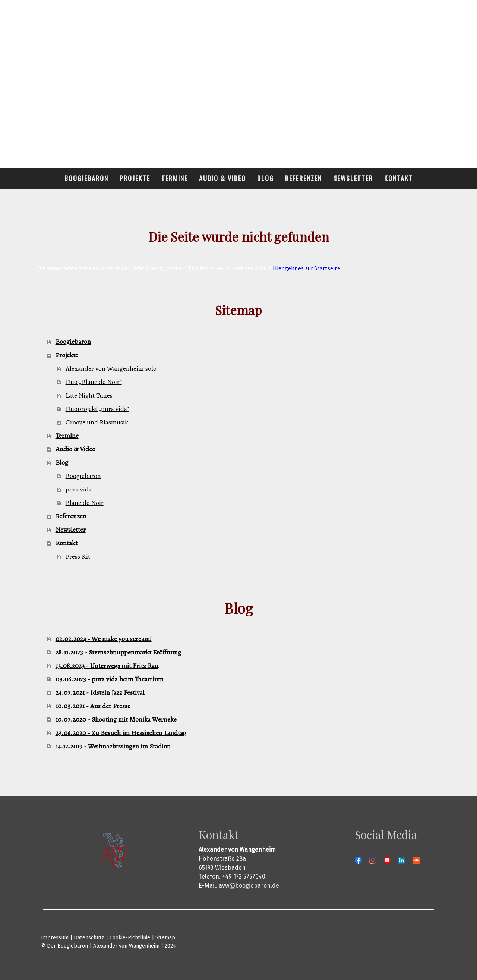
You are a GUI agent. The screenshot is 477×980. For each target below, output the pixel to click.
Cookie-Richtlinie (130, 938)
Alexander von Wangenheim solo (111, 368)
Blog (266, 178)
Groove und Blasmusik (97, 422)
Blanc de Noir (85, 503)
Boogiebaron (86, 178)
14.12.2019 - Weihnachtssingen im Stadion (113, 746)
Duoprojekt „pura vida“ (97, 409)
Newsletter (353, 178)
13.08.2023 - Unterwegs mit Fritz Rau (107, 666)
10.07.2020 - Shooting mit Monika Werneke (116, 719)
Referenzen (304, 178)
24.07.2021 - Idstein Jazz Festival (100, 692)
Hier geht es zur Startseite (307, 268)
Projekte (135, 178)
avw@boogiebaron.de (249, 885)
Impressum (55, 938)
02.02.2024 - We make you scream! (104, 639)
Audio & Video (222, 178)
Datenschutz (89, 938)
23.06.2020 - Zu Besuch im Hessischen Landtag (121, 733)
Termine (175, 178)
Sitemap (165, 938)
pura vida (79, 489)
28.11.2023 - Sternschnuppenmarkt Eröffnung (118, 652)
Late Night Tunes (89, 395)
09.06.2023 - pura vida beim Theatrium (110, 679)
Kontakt (399, 178)
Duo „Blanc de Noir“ (94, 382)
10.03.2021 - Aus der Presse (93, 706)
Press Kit (78, 556)
